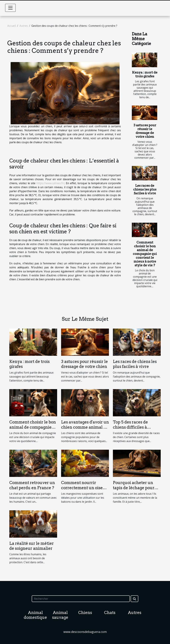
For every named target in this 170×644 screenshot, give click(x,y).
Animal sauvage (60, 615)
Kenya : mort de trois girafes (145, 74)
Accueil (12, 26)
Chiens (85, 613)
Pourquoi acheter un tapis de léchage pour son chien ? (134, 488)
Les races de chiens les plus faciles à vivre (145, 189)
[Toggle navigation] (10, 8)
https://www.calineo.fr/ (50, 183)
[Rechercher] (81, 599)
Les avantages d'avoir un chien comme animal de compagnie (85, 427)
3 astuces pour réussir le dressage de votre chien (145, 131)
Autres (24, 26)
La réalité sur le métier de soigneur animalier (32, 546)
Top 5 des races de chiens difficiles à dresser (130, 427)
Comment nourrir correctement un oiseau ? (84, 488)
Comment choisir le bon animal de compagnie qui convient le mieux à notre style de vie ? (145, 254)
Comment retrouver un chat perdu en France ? (32, 485)
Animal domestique (35, 615)
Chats (110, 613)
